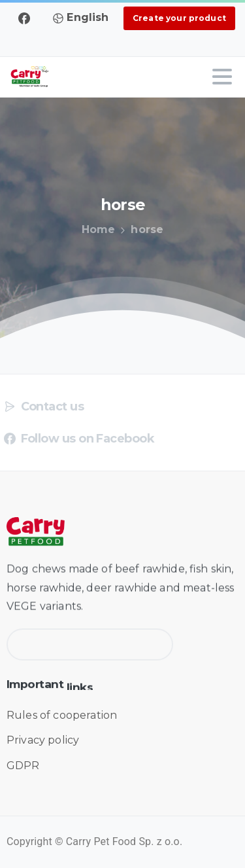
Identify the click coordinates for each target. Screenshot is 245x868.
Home (98, 229)
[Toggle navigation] (222, 77)
